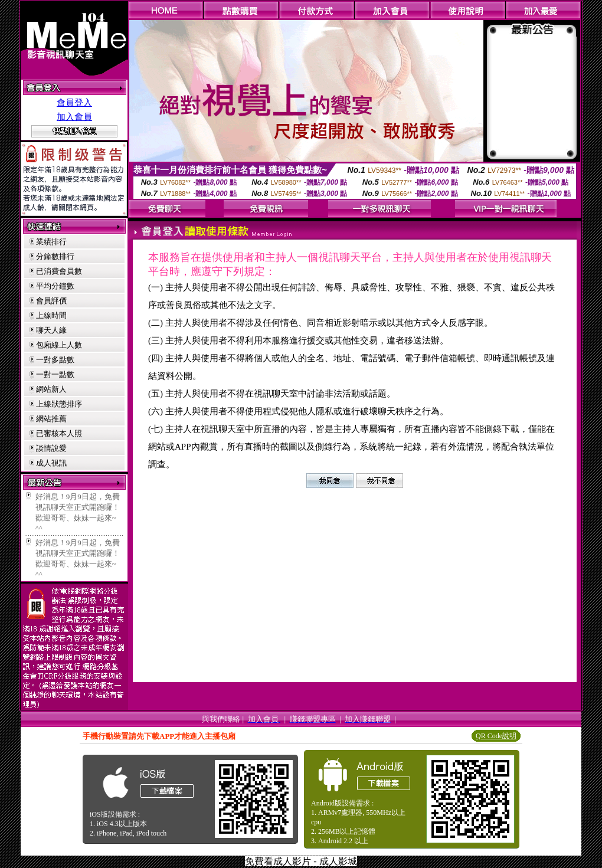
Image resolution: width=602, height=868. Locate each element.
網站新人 (51, 389)
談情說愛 (51, 448)
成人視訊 (51, 463)
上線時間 (51, 315)
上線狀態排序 (59, 404)
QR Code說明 (496, 736)
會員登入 (74, 103)
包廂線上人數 (59, 345)
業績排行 (51, 242)
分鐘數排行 (55, 256)
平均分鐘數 (55, 286)
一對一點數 (55, 374)
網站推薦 (51, 419)
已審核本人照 (59, 433)
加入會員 (74, 117)
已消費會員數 (59, 271)
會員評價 (51, 301)
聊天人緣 (51, 330)
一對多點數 (55, 360)
